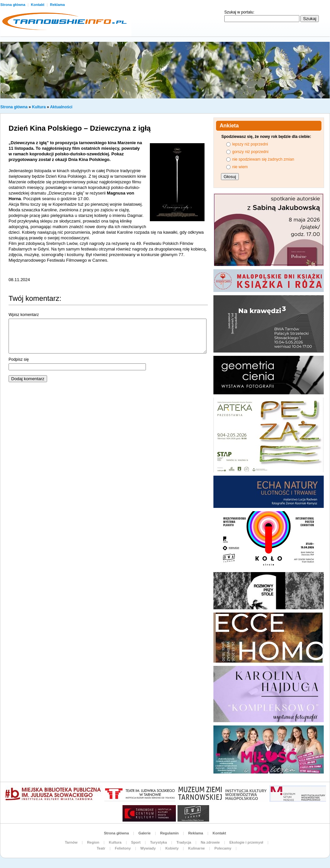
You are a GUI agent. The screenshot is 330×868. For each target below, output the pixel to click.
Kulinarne (196, 848)
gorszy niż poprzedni (250, 152)
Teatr (101, 848)
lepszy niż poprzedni (250, 144)
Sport (136, 842)
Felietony (123, 848)
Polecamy (223, 848)
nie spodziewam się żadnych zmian (263, 159)
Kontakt (38, 5)
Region (93, 842)
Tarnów (71, 842)
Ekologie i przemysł (246, 842)
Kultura (39, 107)
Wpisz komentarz (24, 315)
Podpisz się (19, 359)
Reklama (57, 5)
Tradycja (184, 842)
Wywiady (148, 848)
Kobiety (172, 848)
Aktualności (61, 107)
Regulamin (169, 833)
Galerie (144, 833)
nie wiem (240, 167)
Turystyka (159, 842)
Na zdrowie (210, 842)
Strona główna (14, 107)
